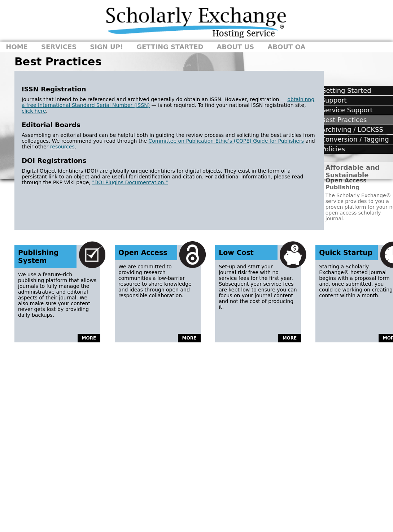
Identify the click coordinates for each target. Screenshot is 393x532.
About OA (286, 47)
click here (34, 111)
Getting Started (170, 47)
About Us (236, 47)
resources (62, 147)
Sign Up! (106, 47)
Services (59, 47)
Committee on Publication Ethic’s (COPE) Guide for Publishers (226, 141)
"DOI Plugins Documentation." (130, 182)
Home (17, 47)
